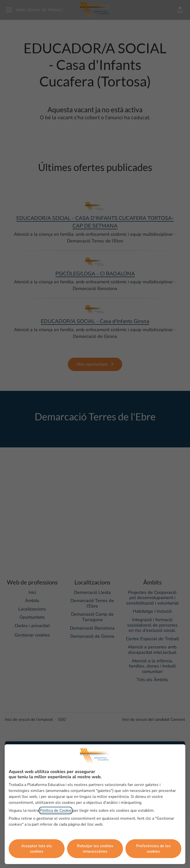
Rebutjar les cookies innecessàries (95, 849)
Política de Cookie (56, 810)
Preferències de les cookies (153, 849)
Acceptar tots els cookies (37, 849)
